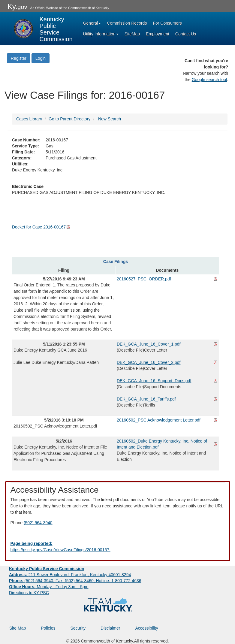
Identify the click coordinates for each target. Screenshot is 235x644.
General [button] (92, 23)
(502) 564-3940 (38, 523)
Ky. (17, 6)
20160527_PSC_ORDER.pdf (144, 279)
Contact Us (186, 34)
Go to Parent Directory (69, 119)
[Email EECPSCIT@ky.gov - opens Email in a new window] (118, 547)
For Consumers (167, 23)
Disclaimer (110, 628)
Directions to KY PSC (29, 593)
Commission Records (127, 23)
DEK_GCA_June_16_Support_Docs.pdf (154, 381)
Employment (158, 34)
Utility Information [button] (101, 34)
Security (78, 628)
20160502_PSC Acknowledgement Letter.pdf (159, 420)
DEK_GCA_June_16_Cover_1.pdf (149, 344)
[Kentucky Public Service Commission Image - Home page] (43, 29)
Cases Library (29, 119)
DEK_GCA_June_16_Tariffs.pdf (146, 399)
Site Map (18, 628)
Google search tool (209, 80)
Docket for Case (39, 227)
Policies (48, 628)
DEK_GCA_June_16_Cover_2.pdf (149, 362)
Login (41, 58)
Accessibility (146, 628)
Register (19, 58)
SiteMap (132, 34)
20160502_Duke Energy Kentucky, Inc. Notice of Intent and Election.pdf (162, 444)
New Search (110, 119)
